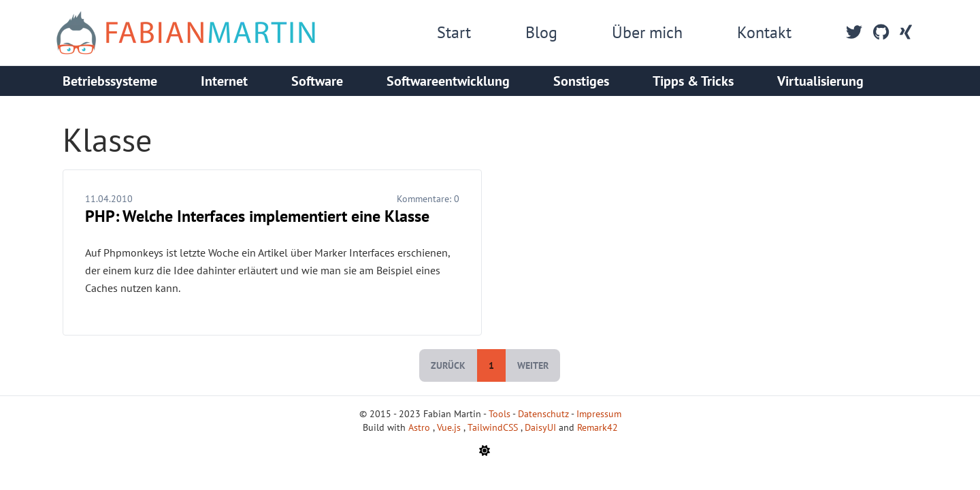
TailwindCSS (494, 427)
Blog (541, 32)
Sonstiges (581, 81)
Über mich (647, 32)
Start (454, 32)
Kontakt (764, 32)
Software (317, 81)
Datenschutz (543, 414)
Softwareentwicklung (448, 81)
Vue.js (450, 427)
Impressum (599, 414)
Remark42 (598, 427)
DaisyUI (542, 427)
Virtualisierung (820, 81)
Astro (421, 427)
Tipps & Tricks (693, 81)
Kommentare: (428, 199)
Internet (224, 81)
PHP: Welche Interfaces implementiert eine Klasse (257, 216)
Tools (500, 414)
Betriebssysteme (110, 81)
